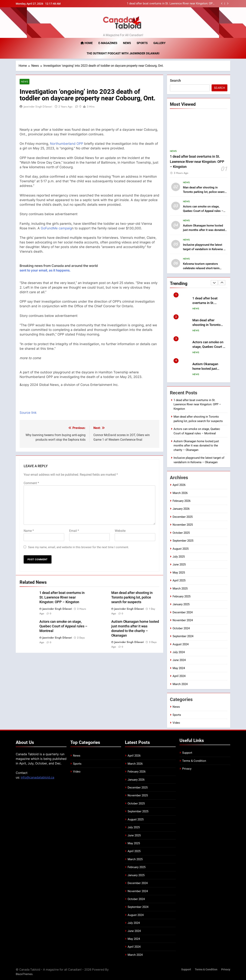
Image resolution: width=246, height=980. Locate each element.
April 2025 (179, 580)
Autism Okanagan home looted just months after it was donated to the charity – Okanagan (204, 230)
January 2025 (181, 604)
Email (74, 531)
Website (120, 531)
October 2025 (181, 533)
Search (175, 80)
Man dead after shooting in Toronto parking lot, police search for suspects (132, 597)
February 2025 (182, 596)
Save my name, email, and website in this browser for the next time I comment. (79, 547)
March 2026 (180, 493)
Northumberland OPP (67, 144)
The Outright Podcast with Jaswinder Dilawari (123, 53)
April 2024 (179, 676)
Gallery (159, 43)
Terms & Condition (194, 761)
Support (187, 753)
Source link (28, 413)
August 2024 (181, 644)
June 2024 (179, 660)
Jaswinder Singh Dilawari (38, 107)
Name (29, 531)
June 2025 (179, 565)
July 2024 (179, 652)
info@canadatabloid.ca (37, 777)
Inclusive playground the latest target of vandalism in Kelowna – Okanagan (204, 249)
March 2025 (180, 588)
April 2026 (179, 485)
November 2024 (183, 620)
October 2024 (181, 628)
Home (87, 43)
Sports (142, 43)
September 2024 (183, 636)
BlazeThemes (24, 974)
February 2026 (182, 501)
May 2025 (179, 572)
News (127, 43)
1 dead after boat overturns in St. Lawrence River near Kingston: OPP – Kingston (171, 4)
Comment (31, 483)
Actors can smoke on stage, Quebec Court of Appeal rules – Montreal (63, 626)
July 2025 (179, 556)
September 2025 (183, 541)
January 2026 (181, 509)
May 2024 (179, 668)
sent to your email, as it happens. (45, 270)
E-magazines (108, 43)
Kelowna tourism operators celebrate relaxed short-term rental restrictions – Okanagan (203, 268)
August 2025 (181, 549)
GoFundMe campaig (56, 228)
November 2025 (183, 525)
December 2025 (183, 517)
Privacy (187, 769)
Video (176, 723)
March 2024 (180, 684)
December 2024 (183, 612)
